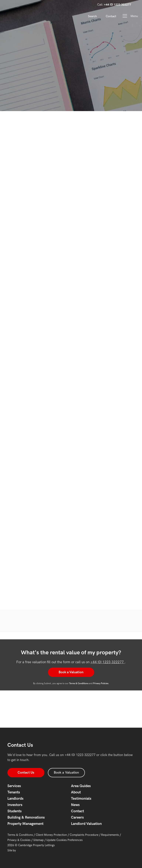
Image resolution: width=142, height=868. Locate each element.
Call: (114, 5)
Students (15, 811)
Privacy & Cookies (19, 840)
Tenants (14, 792)
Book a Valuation (71, 672)
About (76, 792)
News (75, 805)
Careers (77, 817)
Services (14, 786)
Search (92, 16)
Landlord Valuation (86, 824)
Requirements (110, 835)
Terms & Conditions (20, 835)
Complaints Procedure (84, 835)
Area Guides (81, 786)
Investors (15, 805)
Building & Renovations (26, 817)
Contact (111, 16)
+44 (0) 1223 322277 (108, 662)
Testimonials (81, 799)
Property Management (25, 824)
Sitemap (38, 840)
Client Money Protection (51, 835)
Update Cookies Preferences (65, 840)
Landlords (15, 799)
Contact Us (26, 773)
